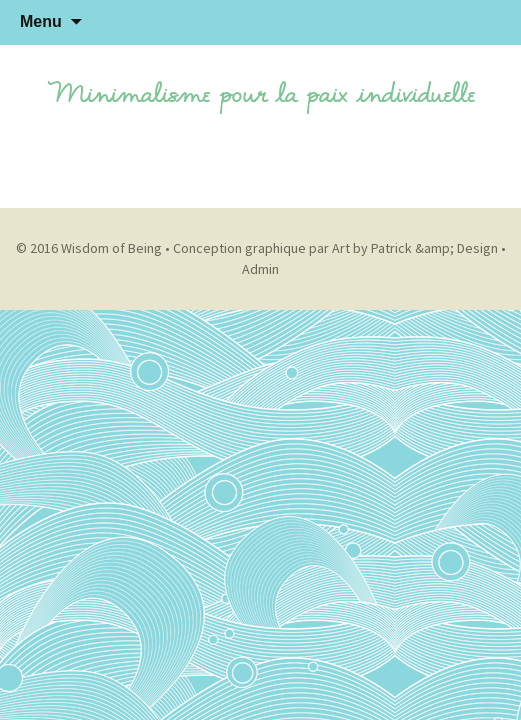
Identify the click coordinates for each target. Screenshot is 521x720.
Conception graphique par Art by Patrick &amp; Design (335, 248)
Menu (41, 21)
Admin (260, 269)
